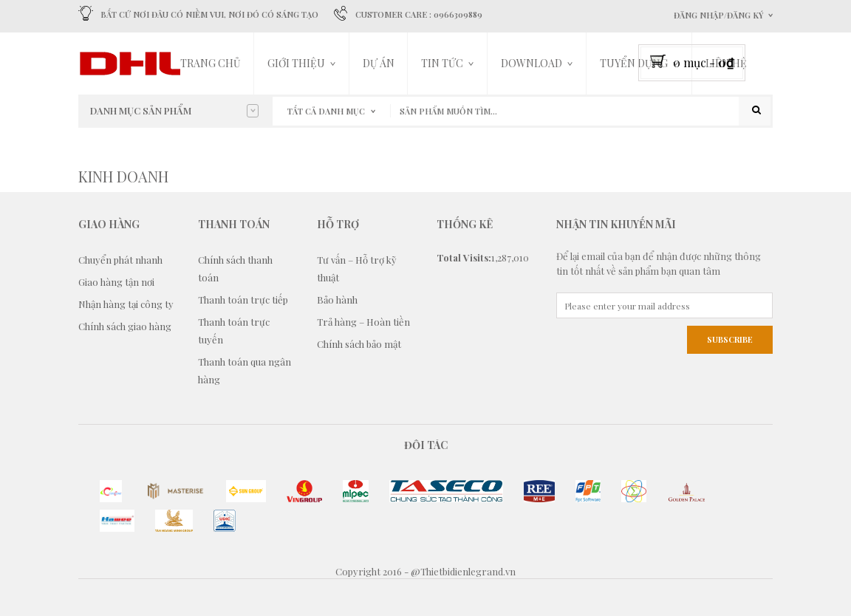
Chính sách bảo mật (359, 344)
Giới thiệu (296, 63)
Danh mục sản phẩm (174, 111)
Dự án (379, 63)
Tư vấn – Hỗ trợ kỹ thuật (357, 268)
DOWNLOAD (532, 63)
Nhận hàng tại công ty (126, 304)
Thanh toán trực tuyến (234, 331)
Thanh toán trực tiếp (243, 300)
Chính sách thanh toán (235, 268)
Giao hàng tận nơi (116, 282)
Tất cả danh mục (326, 111)
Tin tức (442, 63)
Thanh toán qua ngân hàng (245, 370)
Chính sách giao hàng (125, 326)
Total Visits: (464, 257)
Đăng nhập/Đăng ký (718, 15)
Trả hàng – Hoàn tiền (363, 322)
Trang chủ (211, 63)
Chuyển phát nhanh (120, 260)
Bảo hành (337, 300)
